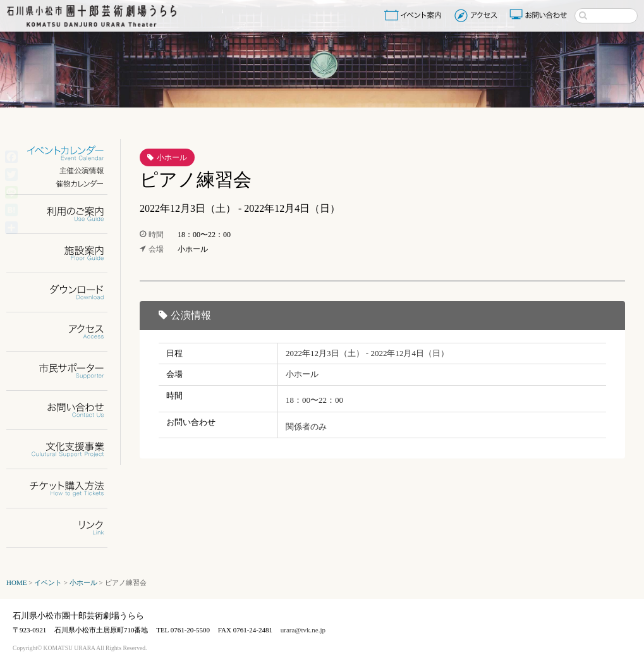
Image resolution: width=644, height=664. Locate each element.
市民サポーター (65, 371)
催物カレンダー (65, 184)
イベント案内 (415, 15)
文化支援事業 (65, 449)
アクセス (477, 15)
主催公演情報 (65, 170)
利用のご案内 (65, 214)
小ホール (172, 157)
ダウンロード (65, 292)
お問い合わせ (540, 15)
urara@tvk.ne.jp (303, 630)
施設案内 (65, 253)
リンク (65, 528)
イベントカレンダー (65, 153)
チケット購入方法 (65, 489)
